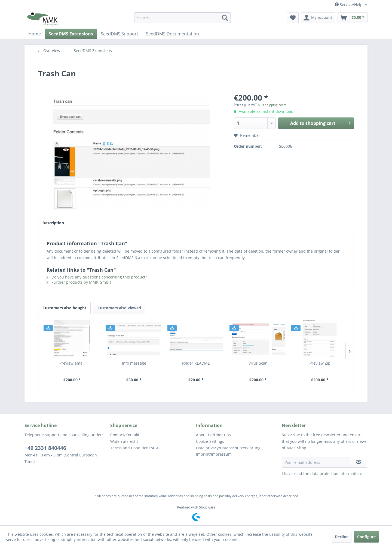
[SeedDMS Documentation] (172, 34)
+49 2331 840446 (45, 448)
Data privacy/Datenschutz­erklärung (228, 448)
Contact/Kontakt (125, 435)
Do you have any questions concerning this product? (97, 277)
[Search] (225, 18)
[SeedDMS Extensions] (71, 34)
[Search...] (183, 18)
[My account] (318, 18)
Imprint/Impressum (214, 454)
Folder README (196, 363)
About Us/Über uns (213, 435)
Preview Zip (320, 363)
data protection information (336, 473)
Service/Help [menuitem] (349, 4)
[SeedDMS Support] (120, 34)
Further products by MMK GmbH (79, 282)
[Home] (35, 34)
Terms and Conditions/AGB (135, 448)
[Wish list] (293, 18)
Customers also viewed (119, 308)
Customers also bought (64, 308)
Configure (366, 537)
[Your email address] (316, 462)
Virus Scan (258, 363)
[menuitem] (183, 18)
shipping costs (201, 496)
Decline (342, 537)
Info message (134, 363)
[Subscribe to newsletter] (359, 462)
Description (53, 223)
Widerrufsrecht (124, 441)
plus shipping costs (272, 105)
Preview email (72, 363)
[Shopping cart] (353, 18)
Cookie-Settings (210, 441)
